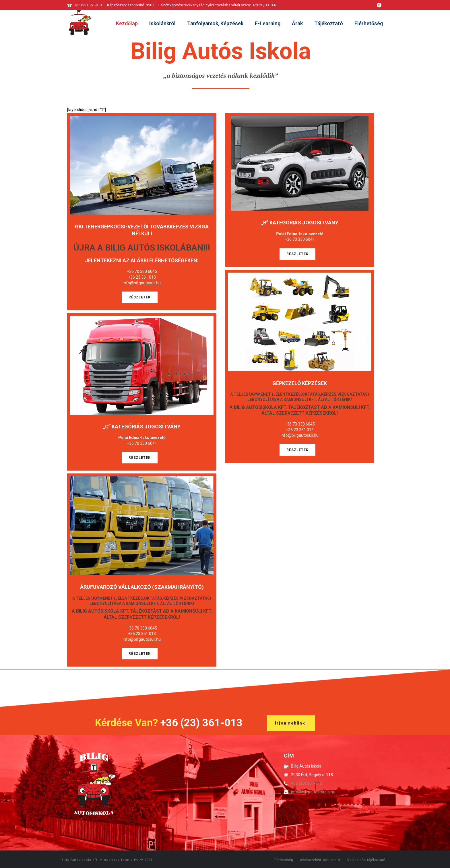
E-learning (268, 23)
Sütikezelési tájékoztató (366, 860)
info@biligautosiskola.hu (313, 792)
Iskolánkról (162, 23)
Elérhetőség (369, 23)
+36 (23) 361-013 (88, 5)
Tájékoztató (329, 23)
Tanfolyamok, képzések (215, 23)
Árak (297, 23)
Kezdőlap (127, 23)
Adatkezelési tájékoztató (320, 860)
